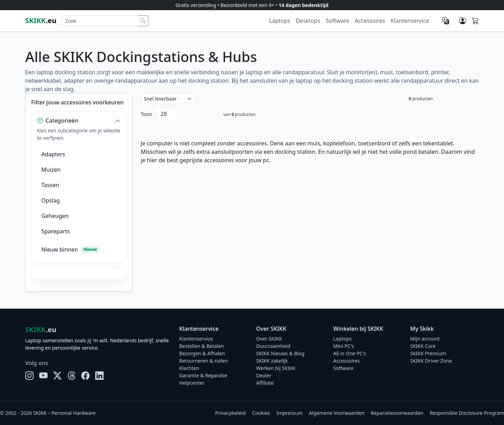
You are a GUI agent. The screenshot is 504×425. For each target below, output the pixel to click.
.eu (41, 20)
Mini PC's (344, 346)
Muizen (51, 170)
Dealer (264, 375)
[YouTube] (43, 376)
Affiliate (265, 383)
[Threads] (71, 376)
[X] (57, 376)
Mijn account (425, 339)
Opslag (51, 200)
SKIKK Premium (428, 353)
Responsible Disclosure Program (467, 413)
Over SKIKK (269, 339)
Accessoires (370, 21)
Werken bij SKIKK (276, 368)
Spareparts (56, 231)
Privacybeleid (230, 413)
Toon (146, 114)
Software (338, 21)
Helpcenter (192, 383)
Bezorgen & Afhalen (202, 353)
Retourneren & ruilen (204, 361)
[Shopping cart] (475, 21)
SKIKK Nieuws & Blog (280, 353)
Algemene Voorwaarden (337, 413)
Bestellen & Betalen (202, 346)
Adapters (53, 154)
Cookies (261, 413)
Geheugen (55, 216)
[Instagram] (29, 376)
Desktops (308, 21)
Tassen (50, 185)
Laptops (280, 21)
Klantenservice (410, 21)
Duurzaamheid (273, 346)
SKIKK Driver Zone (431, 361)
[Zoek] (143, 21)
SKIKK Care (423, 346)
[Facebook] (85, 376)
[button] (79, 121)
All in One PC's (350, 353)
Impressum (290, 413)
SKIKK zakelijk (272, 361)
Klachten (189, 368)
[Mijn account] (463, 21)
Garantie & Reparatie (203, 375)
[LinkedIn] (99, 376)
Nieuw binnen (71, 249)
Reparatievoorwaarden (397, 413)
